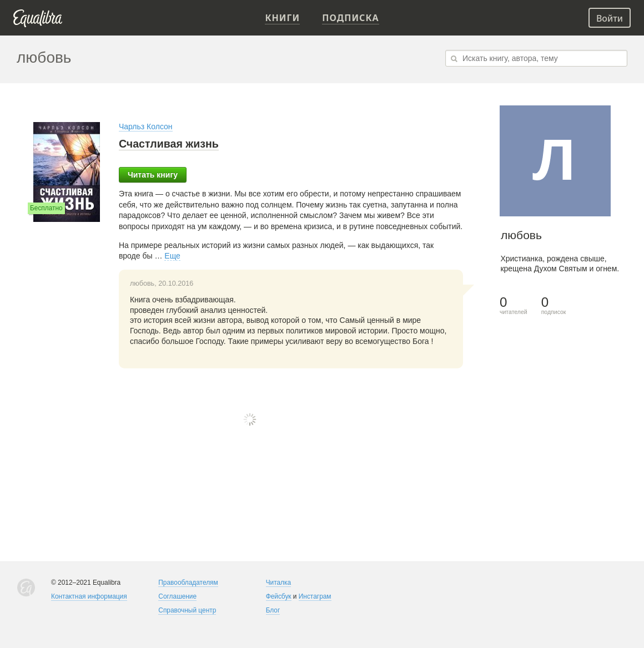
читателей (514, 305)
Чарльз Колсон (146, 126)
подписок (554, 305)
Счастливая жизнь (169, 144)
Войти (610, 18)
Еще (172, 256)
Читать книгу (153, 175)
